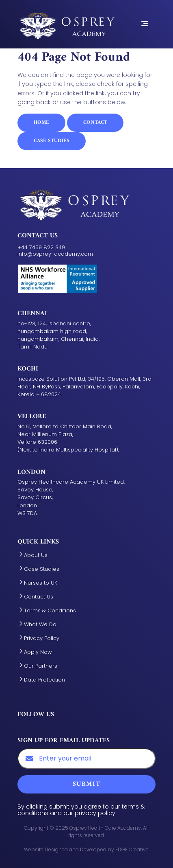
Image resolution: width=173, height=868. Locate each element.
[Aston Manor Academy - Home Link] (66, 23)
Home (41, 123)
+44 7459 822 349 (41, 247)
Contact (95, 123)
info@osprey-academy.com (55, 254)
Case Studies (52, 141)
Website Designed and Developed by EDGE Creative (86, 849)
